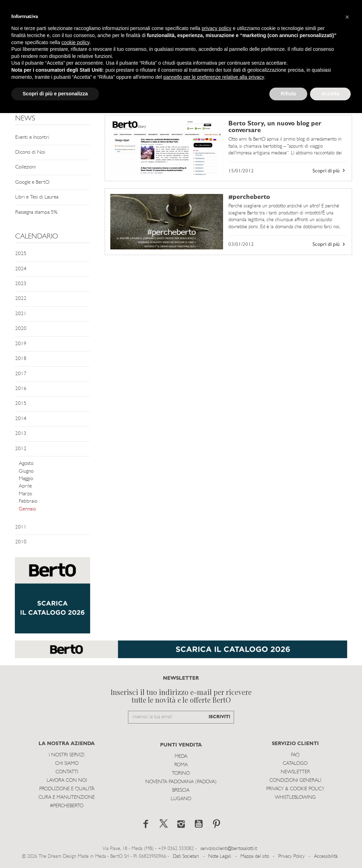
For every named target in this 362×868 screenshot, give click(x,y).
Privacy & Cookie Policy (295, 789)
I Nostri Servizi (67, 755)
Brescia (181, 790)
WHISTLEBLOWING (295, 798)
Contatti (67, 772)
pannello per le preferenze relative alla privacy (214, 77)
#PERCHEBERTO (67, 806)
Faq (295, 755)
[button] (347, 17)
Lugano (181, 799)
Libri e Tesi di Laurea (37, 197)
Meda (181, 757)
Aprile (25, 486)
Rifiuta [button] (288, 94)
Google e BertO (32, 182)
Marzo (25, 494)
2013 (21, 434)
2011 (21, 527)
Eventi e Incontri (32, 138)
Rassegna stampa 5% (36, 212)
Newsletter (295, 772)
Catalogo (295, 764)
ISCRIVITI (219, 717)
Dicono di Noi (30, 152)
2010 (21, 542)
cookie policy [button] (75, 42)
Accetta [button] (330, 94)
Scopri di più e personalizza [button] (55, 94)
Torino (181, 773)
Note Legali (220, 857)
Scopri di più (329, 171)
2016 (21, 389)
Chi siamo (67, 764)
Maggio (26, 479)
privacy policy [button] (217, 28)
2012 (21, 449)
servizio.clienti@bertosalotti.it (229, 849)
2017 (21, 374)
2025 (21, 254)
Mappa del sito (255, 857)
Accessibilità (326, 857)
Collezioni (25, 167)
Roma (181, 765)
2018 (21, 359)
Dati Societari (186, 857)
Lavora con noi (67, 781)
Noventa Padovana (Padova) (181, 782)
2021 (21, 314)
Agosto (26, 464)
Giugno (26, 471)
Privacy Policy (291, 857)
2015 (21, 404)
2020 (21, 329)
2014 (21, 419)
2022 (21, 299)
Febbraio (28, 501)
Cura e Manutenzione (67, 798)
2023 (21, 284)
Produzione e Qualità (67, 789)
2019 (21, 344)
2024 (21, 269)
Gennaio (27, 509)
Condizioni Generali (295, 781)
